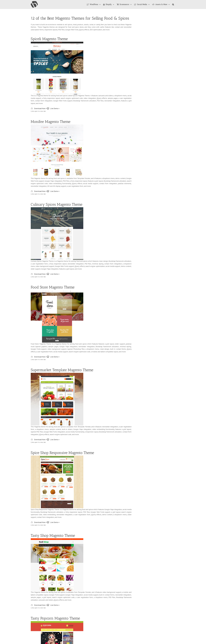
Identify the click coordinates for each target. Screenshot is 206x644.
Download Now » (39, 108)
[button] (173, 4)
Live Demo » (53, 108)
